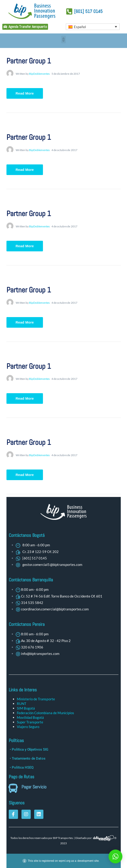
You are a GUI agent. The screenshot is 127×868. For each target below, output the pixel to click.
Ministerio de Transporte (36, 699)
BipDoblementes (39, 74)
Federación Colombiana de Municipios (46, 713)
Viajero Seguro (28, 727)
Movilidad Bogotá (30, 717)
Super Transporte (30, 722)
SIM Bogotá (26, 708)
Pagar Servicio (34, 787)
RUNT (22, 704)
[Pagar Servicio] (13, 788)
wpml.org (65, 861)
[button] (63, 40)
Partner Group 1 (29, 61)
